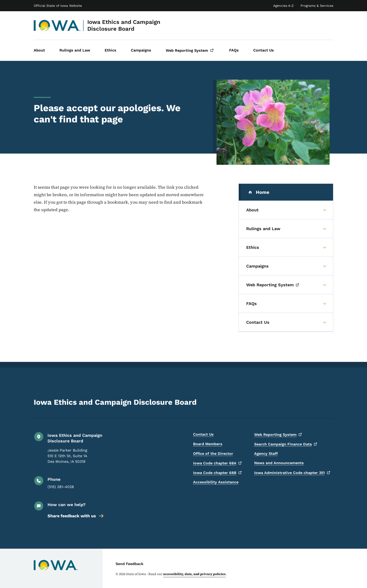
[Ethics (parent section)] (286, 247)
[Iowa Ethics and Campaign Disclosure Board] (57, 26)
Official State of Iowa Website (58, 6)
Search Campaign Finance (286, 444)
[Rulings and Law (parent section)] (286, 229)
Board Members (208, 444)
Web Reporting (279, 435)
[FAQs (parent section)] (286, 304)
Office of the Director (213, 454)
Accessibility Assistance (216, 482)
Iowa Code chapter (218, 463)
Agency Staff (266, 454)
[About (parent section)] (286, 210)
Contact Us (203, 434)
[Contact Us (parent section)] (286, 322)
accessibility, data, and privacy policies (194, 574)
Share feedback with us (76, 516)
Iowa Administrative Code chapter (293, 473)
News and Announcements (279, 463)
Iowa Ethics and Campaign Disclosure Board (124, 25)
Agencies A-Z (283, 6)
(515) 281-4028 (61, 487)
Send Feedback (130, 564)
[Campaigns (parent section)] (286, 266)
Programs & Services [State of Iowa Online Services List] (317, 6)
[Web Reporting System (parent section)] (286, 285)
